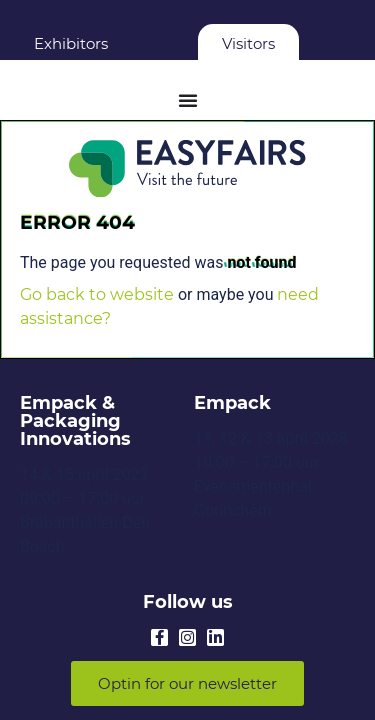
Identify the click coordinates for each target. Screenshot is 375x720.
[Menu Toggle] (188, 100)
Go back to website (97, 294)
